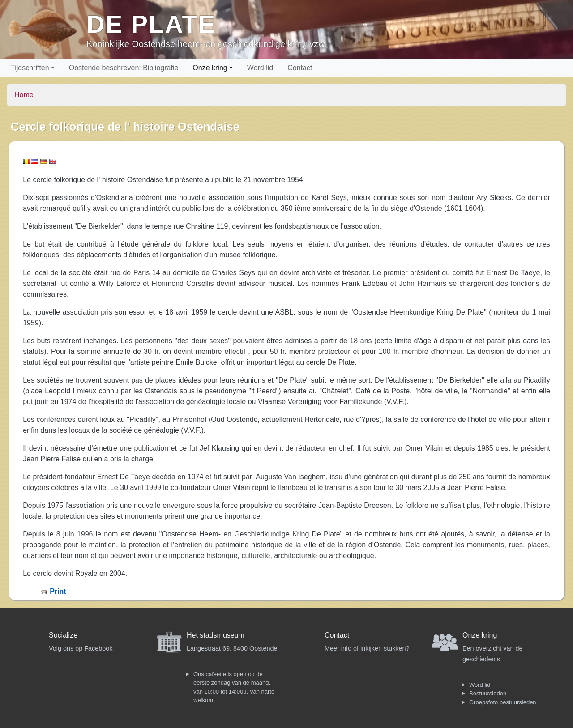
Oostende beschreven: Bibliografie (124, 68)
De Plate (151, 24)
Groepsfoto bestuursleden (503, 702)
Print (58, 591)
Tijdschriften (30, 68)
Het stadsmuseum (216, 635)
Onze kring (210, 68)
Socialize (63, 635)
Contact (300, 68)
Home (24, 95)
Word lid (260, 68)
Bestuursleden (488, 693)
